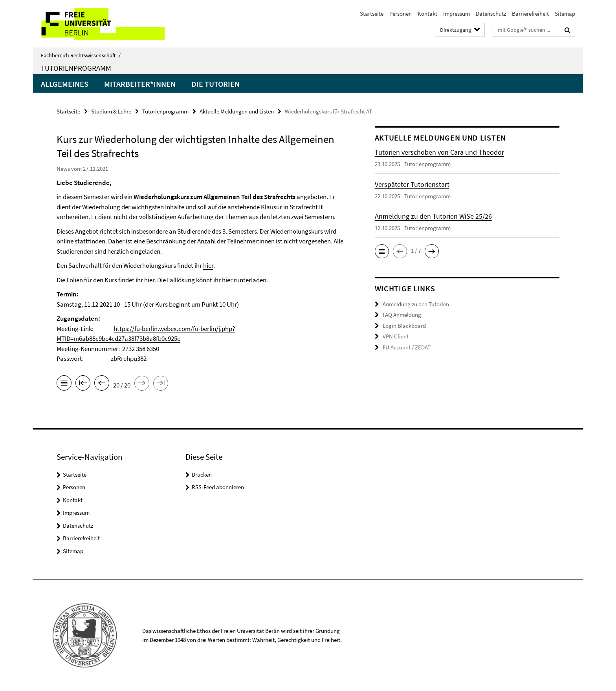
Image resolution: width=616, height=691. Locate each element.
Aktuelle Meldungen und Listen (237, 111)
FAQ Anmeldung (402, 315)
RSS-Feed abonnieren (218, 487)
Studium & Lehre (111, 111)
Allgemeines (65, 84)
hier (208, 265)
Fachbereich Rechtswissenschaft (81, 55)
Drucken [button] (202, 474)
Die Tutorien (215, 84)
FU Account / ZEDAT (407, 347)
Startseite (372, 14)
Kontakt (427, 14)
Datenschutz (491, 14)
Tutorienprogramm (76, 68)
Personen (401, 14)
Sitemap (565, 14)
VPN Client (396, 336)
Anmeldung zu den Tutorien (416, 304)
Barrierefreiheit (530, 14)
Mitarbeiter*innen (140, 84)
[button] (382, 251)
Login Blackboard (404, 326)
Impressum (456, 14)
